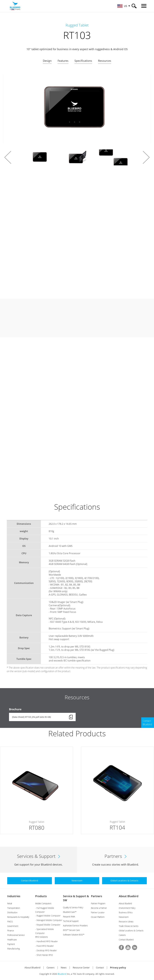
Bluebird (62, 974)
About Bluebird (129, 896)
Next (146, 157)
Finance (11, 931)
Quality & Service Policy (73, 907)
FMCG (10, 921)
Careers (122, 935)
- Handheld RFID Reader (46, 941)
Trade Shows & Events (129, 926)
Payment (11, 944)
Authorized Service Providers (75, 926)
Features (63, 61)
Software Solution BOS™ (74, 935)
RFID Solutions (42, 937)
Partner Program (98, 903)
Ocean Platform (98, 917)
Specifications (83, 61)
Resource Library (126, 921)
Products (41, 896)
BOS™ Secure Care (71, 930)
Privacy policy (118, 967)
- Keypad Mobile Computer (48, 925)
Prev (8, 157)
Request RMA (69, 917)
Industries (14, 896)
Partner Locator (98, 912)
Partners (97, 896)
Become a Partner (99, 908)
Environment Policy (127, 908)
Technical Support (71, 921)
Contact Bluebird (126, 940)
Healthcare (12, 940)
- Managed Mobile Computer (49, 920)
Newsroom (124, 917)
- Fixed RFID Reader (44, 946)
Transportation (14, 908)
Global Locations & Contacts (131, 931)
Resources (105, 61)
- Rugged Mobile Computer (48, 916)
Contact (100, 967)
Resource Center (81, 967)
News (64, 967)
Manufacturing (13, 949)
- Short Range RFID (44, 955)
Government (13, 926)
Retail (10, 903)
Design (47, 61)
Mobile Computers (43, 903)
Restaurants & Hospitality (18, 917)
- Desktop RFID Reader (46, 950)
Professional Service (16, 935)
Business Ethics (126, 912)
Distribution (12, 912)
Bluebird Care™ (70, 912)
